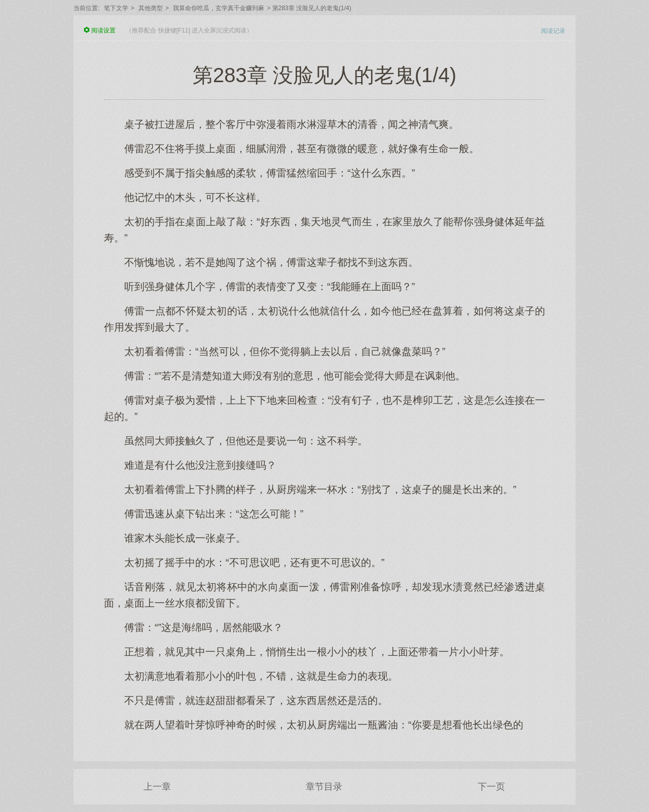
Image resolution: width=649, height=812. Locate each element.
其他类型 (151, 8)
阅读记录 (553, 31)
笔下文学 (116, 8)
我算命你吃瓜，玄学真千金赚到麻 (219, 8)
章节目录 (324, 787)
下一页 (491, 787)
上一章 (157, 787)
